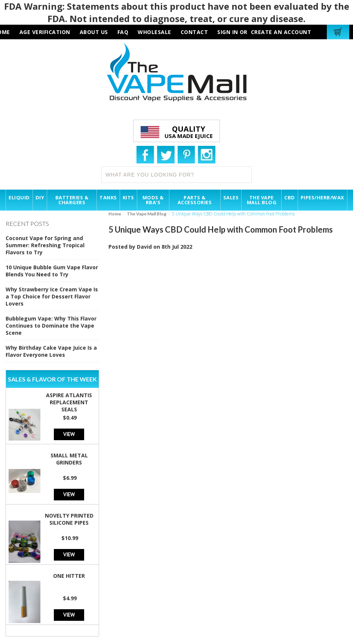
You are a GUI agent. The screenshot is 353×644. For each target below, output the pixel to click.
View (69, 434)
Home (115, 214)
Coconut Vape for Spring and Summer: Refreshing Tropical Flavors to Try (45, 245)
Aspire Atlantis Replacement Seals (69, 402)
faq (123, 32)
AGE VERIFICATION (45, 32)
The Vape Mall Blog (147, 214)
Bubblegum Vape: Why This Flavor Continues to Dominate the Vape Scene (51, 326)
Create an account (281, 32)
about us (94, 32)
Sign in (228, 32)
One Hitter (69, 576)
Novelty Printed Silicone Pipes (69, 519)
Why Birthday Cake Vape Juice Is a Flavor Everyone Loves (51, 351)
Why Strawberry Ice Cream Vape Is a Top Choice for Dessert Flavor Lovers (52, 296)
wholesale (154, 32)
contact (194, 32)
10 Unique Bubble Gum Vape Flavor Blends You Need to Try (52, 271)
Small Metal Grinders (69, 459)
